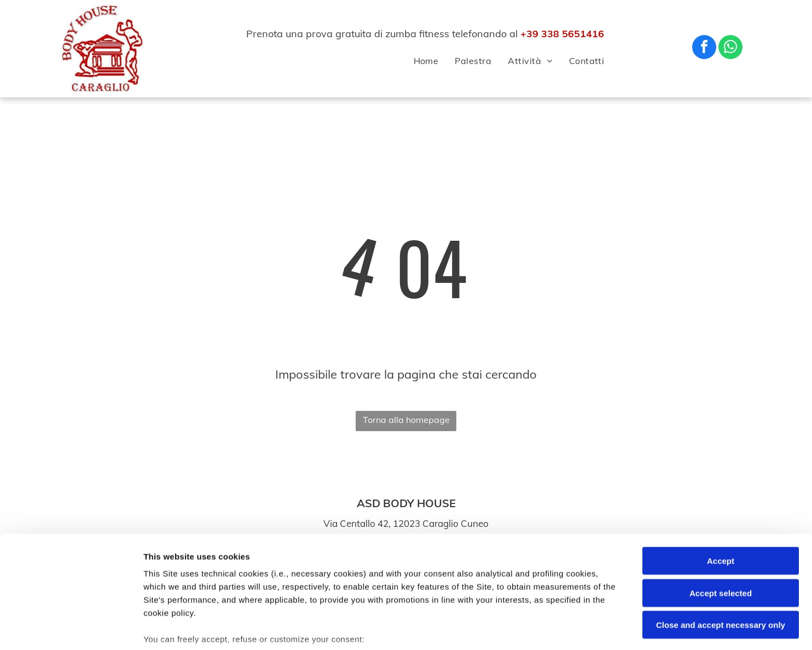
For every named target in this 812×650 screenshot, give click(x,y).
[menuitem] (418, 61)
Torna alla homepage (406, 420)
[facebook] (704, 48)
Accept (721, 481)
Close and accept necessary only (721, 545)
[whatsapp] (730, 48)
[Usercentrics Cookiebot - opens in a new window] (71, 629)
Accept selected (721, 513)
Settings (556, 628)
